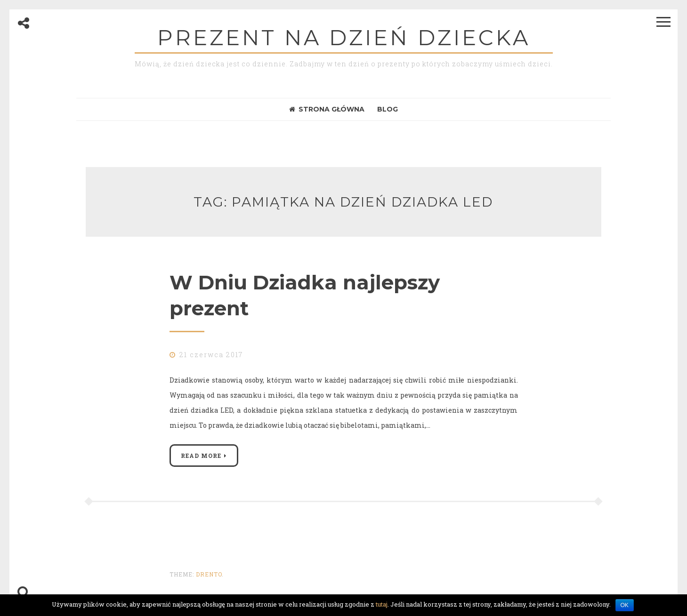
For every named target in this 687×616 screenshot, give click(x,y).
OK (625, 605)
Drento (209, 574)
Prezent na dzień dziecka (344, 37)
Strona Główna (327, 109)
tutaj (382, 604)
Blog (388, 109)
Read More (201, 456)
